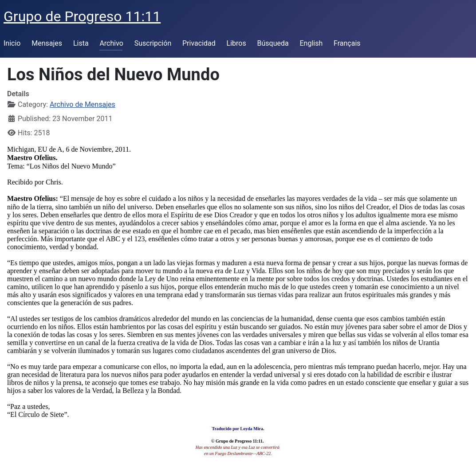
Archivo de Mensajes (83, 104)
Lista (81, 43)
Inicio (12, 43)
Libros (236, 43)
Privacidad (199, 43)
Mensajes (47, 43)
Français (347, 43)
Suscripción (153, 43)
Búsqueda (273, 43)
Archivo (111, 43)
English (311, 43)
